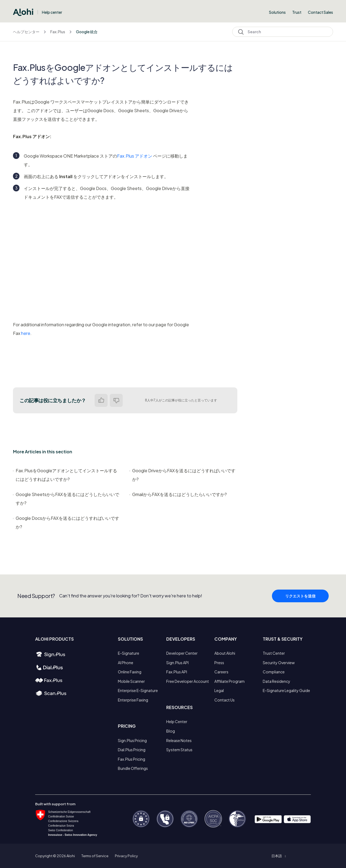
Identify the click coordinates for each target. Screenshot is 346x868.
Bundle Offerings (133, 768)
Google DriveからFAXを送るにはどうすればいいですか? (182, 475)
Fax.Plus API (177, 672)
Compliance (274, 672)
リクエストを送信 (300, 606)
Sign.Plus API (177, 663)
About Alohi (225, 653)
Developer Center (182, 653)
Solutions (277, 12)
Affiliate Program (229, 681)
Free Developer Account (188, 681)
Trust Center (274, 653)
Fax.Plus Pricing (132, 759)
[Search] (283, 32)
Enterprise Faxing (133, 700)
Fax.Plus (58, 32)
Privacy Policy (126, 856)
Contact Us (224, 700)
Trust (297, 12)
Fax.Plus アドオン (135, 156)
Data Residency (277, 681)
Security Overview (279, 663)
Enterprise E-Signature (138, 690)
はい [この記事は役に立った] (101, 400)
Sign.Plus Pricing (132, 740)
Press (219, 663)
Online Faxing (130, 672)
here (26, 333)
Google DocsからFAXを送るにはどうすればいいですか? (66, 522)
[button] (279, 856)
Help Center (177, 721)
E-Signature (129, 653)
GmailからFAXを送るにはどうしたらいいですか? (178, 494)
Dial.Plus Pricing (132, 750)
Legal (219, 690)
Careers (221, 672)
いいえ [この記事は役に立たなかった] (116, 400)
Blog (171, 731)
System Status (179, 750)
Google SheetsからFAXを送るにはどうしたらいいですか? (66, 499)
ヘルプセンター (26, 32)
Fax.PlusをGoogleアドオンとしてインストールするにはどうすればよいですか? (65, 475)
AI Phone (126, 663)
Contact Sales (320, 12)
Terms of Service (95, 856)
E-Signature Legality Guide (286, 690)
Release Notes (179, 740)
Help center (52, 12)
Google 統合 (87, 32)
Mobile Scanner (131, 681)
